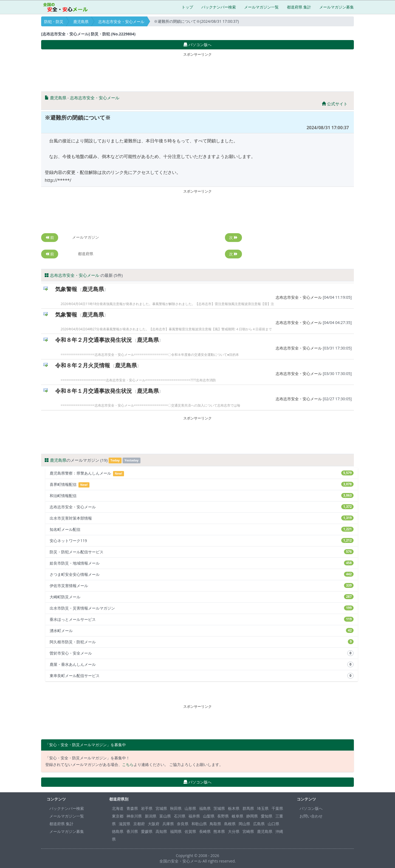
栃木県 (234, 808)
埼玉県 (263, 808)
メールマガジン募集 (337, 7)
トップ (187, 7)
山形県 (190, 808)
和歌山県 (199, 824)
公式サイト (335, 104)
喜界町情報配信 (202, 485)
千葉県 (277, 808)
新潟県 (151, 816)
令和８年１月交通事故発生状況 (94, 391)
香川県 (132, 831)
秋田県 (176, 808)
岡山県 (244, 824)
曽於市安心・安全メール (202, 653)
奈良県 (183, 824)
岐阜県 (238, 816)
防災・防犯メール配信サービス (202, 552)
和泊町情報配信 (202, 496)
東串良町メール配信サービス (202, 676)
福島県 (205, 808)
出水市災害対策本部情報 (202, 518)
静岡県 (252, 816)
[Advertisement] (198, 71)
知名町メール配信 (202, 529)
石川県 (180, 816)
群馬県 (248, 808)
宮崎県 (248, 831)
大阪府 (154, 824)
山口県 (273, 824)
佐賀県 (190, 831)
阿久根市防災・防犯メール (202, 642)
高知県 (161, 831)
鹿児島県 (81, 22)
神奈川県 (134, 816)
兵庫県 (168, 824)
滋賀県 (125, 824)
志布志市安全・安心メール (121, 22)
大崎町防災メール (202, 597)
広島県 (259, 824)
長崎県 (205, 831)
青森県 (132, 808)
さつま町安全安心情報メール (202, 574)
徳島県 (118, 831)
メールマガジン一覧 (261, 7)
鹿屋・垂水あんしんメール (202, 664)
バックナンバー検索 (219, 7)
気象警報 (66, 289)
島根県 (230, 824)
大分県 (234, 831)
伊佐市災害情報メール (202, 586)
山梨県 (209, 816)
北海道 (118, 808)
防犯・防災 (54, 22)
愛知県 (267, 816)
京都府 (139, 824)
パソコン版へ (311, 808)
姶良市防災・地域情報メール (202, 563)
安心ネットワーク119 (202, 541)
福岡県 (176, 831)
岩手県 (147, 808)
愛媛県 (147, 831)
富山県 (165, 816)
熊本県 (219, 831)
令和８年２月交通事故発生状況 (94, 340)
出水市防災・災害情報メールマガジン (202, 608)
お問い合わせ (311, 816)
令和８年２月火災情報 (83, 365)
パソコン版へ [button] (198, 45)
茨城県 (219, 808)
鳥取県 (215, 824)
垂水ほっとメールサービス (202, 619)
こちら (128, 764)
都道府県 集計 (299, 7)
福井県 (194, 816)
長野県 (223, 816)
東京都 (118, 816)
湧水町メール (202, 631)
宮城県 (161, 808)
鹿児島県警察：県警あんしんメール (202, 473)
